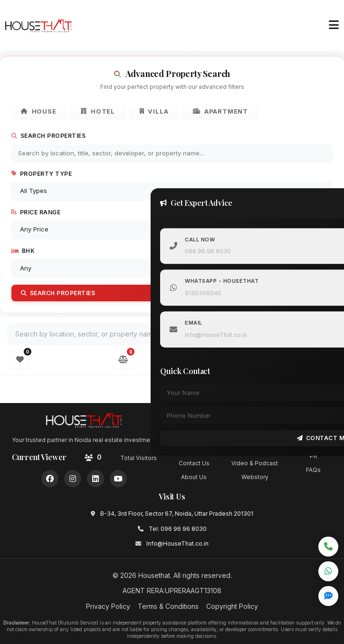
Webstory (255, 477)
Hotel (98, 112)
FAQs (313, 470)
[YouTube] (118, 479)
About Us (194, 477)
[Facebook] (50, 479)
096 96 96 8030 (209, 251)
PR (314, 456)
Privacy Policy (108, 606)
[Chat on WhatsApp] (328, 571)
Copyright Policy (232, 606)
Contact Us (194, 463)
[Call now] (328, 547)
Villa (155, 112)
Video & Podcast (255, 463)
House (39, 112)
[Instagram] (73, 479)
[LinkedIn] (96, 479)
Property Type (42, 174)
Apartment (221, 112)
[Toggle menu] (334, 25)
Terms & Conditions (168, 606)
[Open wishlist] (20, 359)
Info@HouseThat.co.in (217, 335)
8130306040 (205, 293)
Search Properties (48, 136)
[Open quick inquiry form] (328, 596)
